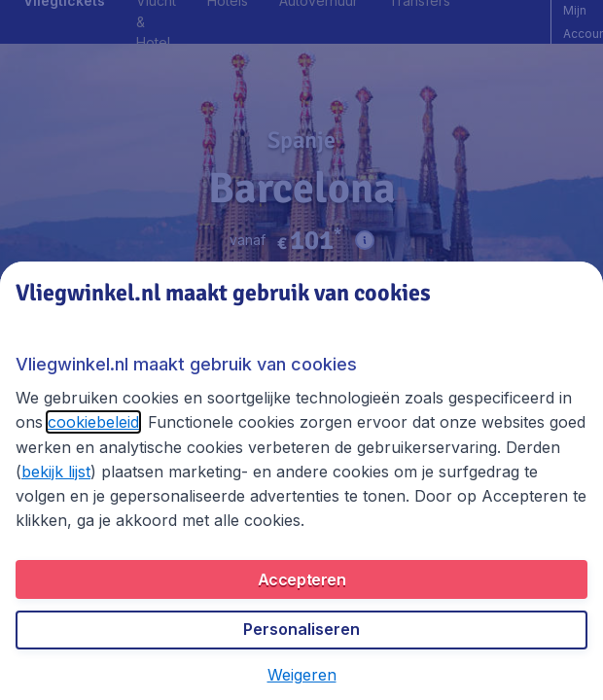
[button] (302, 675)
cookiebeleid (93, 422)
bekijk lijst (56, 472)
